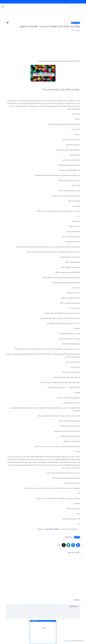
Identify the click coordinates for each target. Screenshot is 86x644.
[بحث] (3, 7)
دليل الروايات (68, 641)
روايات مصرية (76, 23)
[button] (73, 545)
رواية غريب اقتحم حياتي (52, 529)
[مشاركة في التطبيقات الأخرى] (59, 545)
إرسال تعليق (74, 606)
